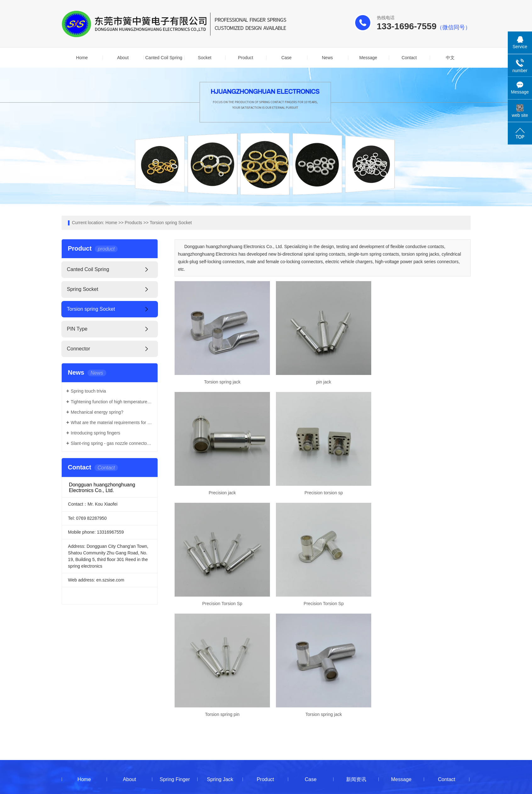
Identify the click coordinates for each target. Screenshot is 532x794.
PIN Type (77, 329)
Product (245, 58)
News (327, 58)
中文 (450, 58)
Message (368, 58)
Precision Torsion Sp (322, 491)
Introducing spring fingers (95, 433)
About (123, 58)
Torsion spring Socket (171, 223)
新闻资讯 (356, 666)
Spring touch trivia (88, 391)
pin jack (322, 381)
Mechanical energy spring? (97, 412)
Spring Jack (220, 666)
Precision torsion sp (222, 491)
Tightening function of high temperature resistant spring (112, 402)
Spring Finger (175, 666)
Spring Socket (83, 289)
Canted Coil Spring (164, 58)
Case (286, 58)
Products (134, 223)
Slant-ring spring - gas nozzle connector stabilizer (112, 443)
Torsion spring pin (222, 601)
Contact (409, 58)
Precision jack (423, 381)
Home (82, 58)
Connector (79, 349)
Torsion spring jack (222, 381)
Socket (205, 58)
